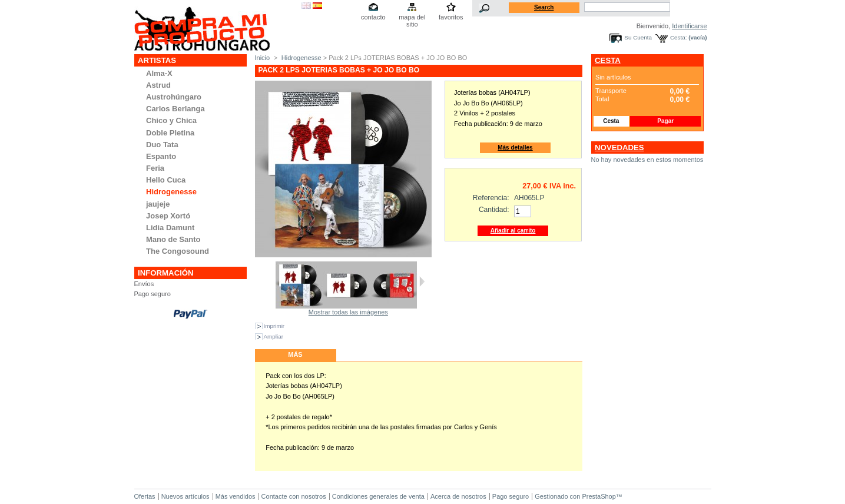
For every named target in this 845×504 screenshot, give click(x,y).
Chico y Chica (171, 120)
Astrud (158, 85)
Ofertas (145, 496)
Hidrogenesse (171, 192)
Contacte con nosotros (294, 496)
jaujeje (158, 204)
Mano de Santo (173, 239)
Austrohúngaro (174, 97)
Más (295, 354)
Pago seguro (153, 294)
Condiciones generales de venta (378, 496)
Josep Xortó (168, 216)
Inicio (263, 58)
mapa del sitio (412, 18)
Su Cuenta (638, 37)
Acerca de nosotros (458, 496)
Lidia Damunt (170, 228)
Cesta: (679, 37)
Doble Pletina (170, 133)
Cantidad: (494, 210)
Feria (155, 168)
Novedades (619, 147)
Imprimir (274, 326)
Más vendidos (236, 496)
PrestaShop (599, 496)
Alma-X (159, 73)
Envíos (144, 284)
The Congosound (178, 251)
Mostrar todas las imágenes (348, 312)
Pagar (665, 121)
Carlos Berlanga (175, 109)
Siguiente (422, 281)
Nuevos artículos (185, 496)
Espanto (161, 156)
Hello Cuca (166, 180)
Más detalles (515, 147)
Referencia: (491, 198)
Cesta (608, 60)
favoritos (451, 17)
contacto (373, 17)
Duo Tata (162, 145)
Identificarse (689, 26)
